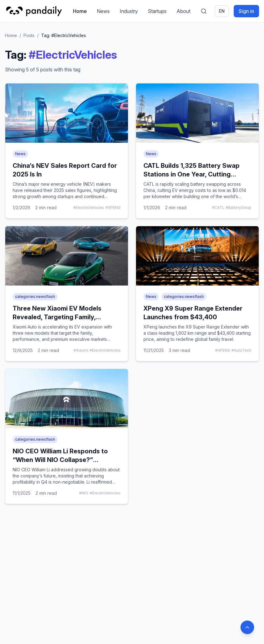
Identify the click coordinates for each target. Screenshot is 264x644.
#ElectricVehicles (89, 208)
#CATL (218, 208)
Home (80, 11)
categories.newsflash (35, 297)
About (183, 11)
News (103, 11)
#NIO (84, 493)
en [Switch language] (222, 11)
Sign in (246, 11)
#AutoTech (241, 350)
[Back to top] (247, 627)
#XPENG (113, 208)
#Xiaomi (81, 350)
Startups (157, 11)
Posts (29, 35)
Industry (129, 11)
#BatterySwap (238, 208)
